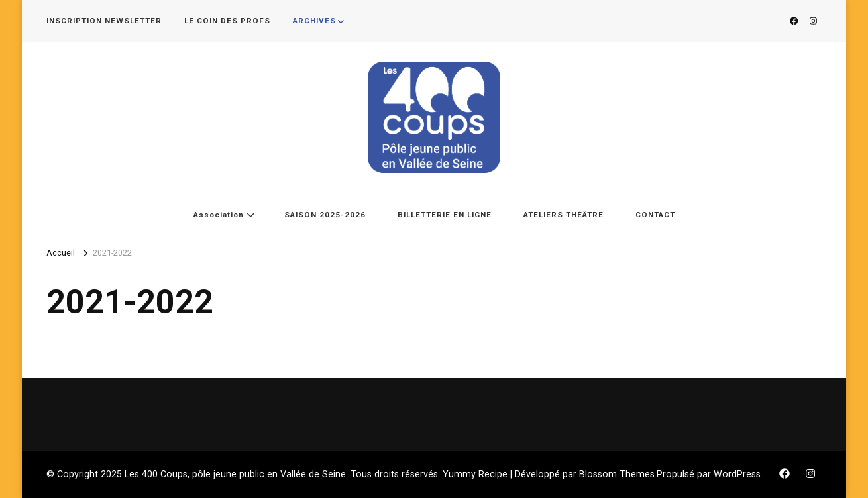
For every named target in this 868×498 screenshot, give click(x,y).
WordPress (737, 474)
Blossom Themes (617, 474)
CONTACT (655, 215)
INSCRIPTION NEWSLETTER (104, 21)
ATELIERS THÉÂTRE (564, 215)
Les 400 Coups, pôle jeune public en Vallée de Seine (235, 474)
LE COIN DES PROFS (227, 21)
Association (219, 215)
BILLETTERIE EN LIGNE (445, 215)
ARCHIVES (314, 21)
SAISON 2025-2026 (325, 215)
